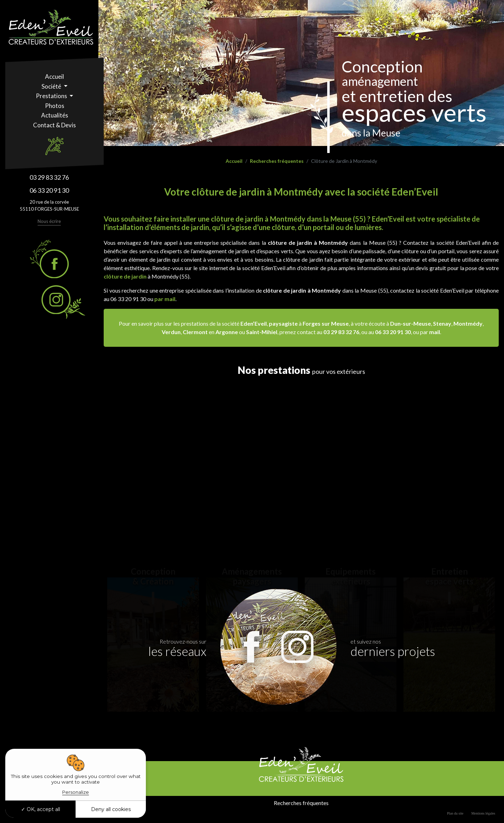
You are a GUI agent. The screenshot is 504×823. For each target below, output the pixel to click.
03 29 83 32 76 (49, 177)
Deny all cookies (111, 809)
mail (435, 332)
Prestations (52, 96)
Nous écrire (49, 221)
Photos (55, 106)
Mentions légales (483, 813)
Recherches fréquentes (277, 161)
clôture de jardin (125, 276)
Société (52, 86)
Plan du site (455, 813)
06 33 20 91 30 (49, 190)
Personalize (76, 792)
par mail (165, 299)
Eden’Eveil (254, 323)
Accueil (54, 76)
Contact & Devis (54, 125)
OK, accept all (41, 809)
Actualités (55, 115)
